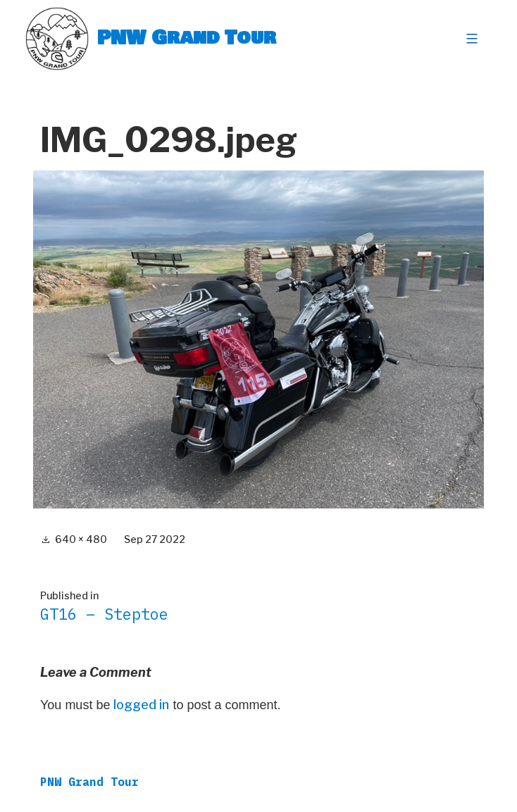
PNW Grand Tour (187, 38)
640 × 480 (81, 539)
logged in (141, 705)
